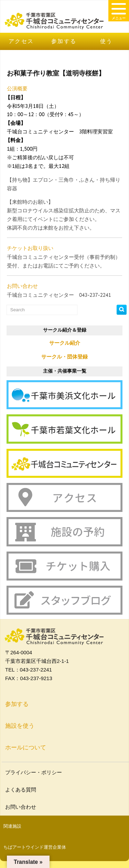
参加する (64, 41)
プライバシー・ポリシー (34, 772)
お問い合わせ (21, 807)
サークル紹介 (65, 343)
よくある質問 (21, 790)
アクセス (21, 41)
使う (106, 41)
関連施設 (12, 826)
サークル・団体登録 (64, 357)
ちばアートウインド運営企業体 (35, 847)
